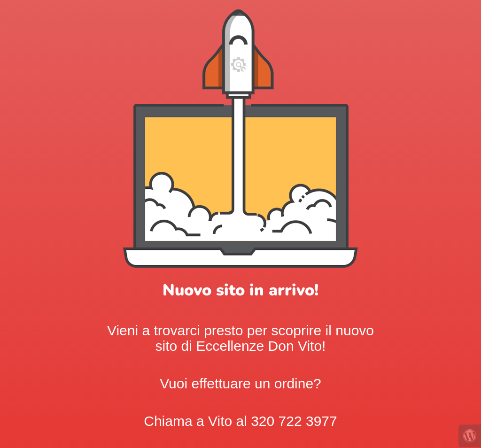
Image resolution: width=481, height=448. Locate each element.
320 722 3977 (294, 421)
